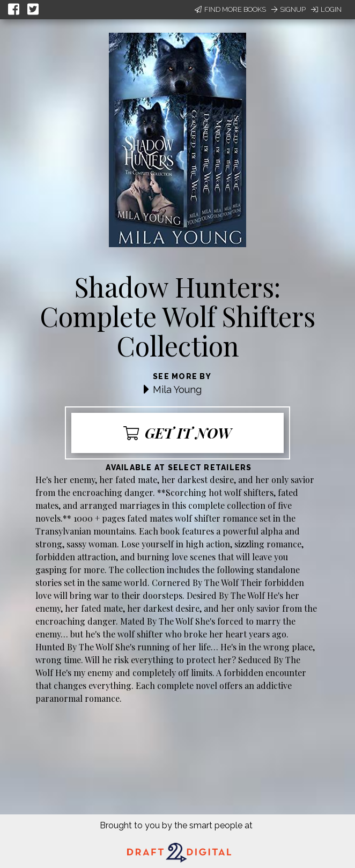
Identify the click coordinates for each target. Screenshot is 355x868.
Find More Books (230, 9)
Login (326, 9)
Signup (289, 9)
